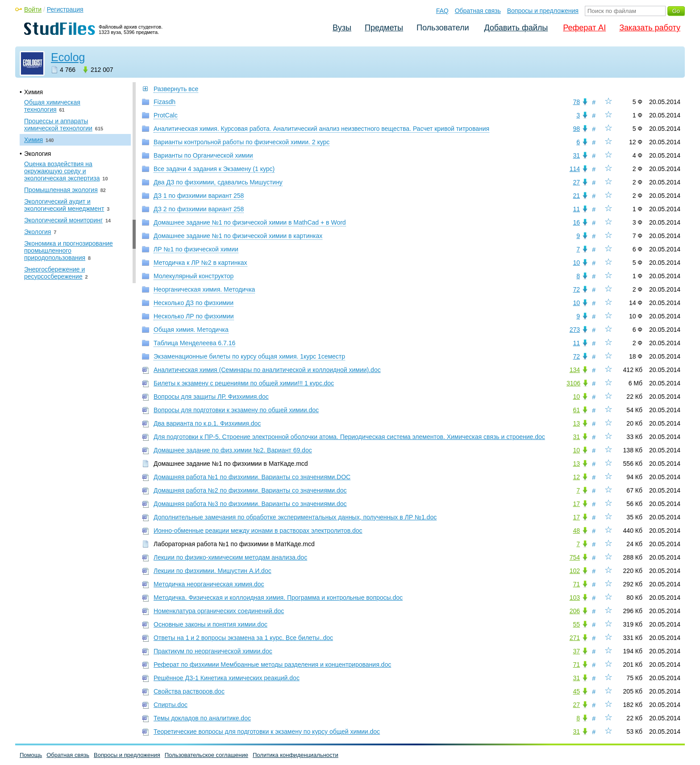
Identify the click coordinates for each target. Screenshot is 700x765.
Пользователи (443, 28)
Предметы (384, 28)
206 (575, 611)
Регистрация (65, 9)
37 (576, 651)
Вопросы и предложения (543, 11)
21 (576, 196)
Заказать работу (650, 28)
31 (576, 155)
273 (575, 330)
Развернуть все (176, 89)
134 (575, 370)
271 (575, 638)
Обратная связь (478, 11)
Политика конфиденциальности (296, 755)
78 (576, 102)
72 (576, 289)
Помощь (31, 755)
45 (576, 691)
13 (576, 423)
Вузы (342, 28)
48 (576, 531)
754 (575, 557)
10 (576, 263)
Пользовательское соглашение (206, 755)
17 (576, 504)
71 (576, 584)
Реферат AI (584, 28)
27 (576, 182)
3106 (573, 383)
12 (576, 477)
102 (575, 571)
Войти (33, 9)
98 (576, 129)
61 (576, 410)
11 (576, 209)
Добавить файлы (516, 28)
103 (575, 598)
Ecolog (68, 57)
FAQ (442, 11)
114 (575, 169)
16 (576, 222)
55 (576, 624)
